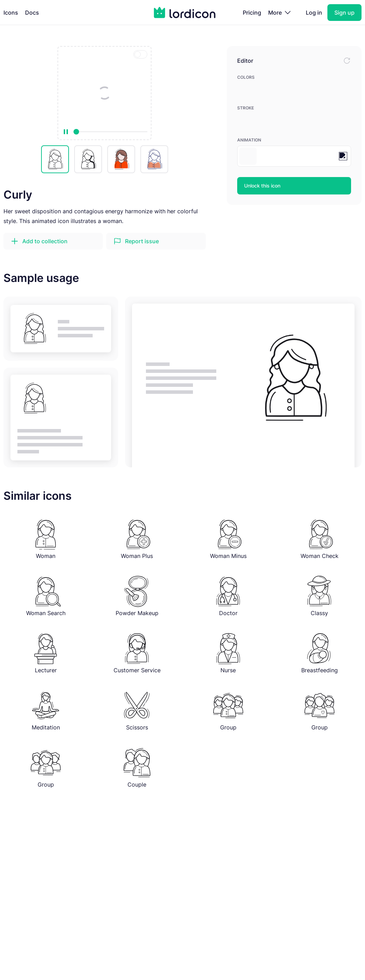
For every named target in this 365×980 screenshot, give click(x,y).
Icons (11, 13)
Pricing (252, 13)
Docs (32, 13)
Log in (314, 13)
